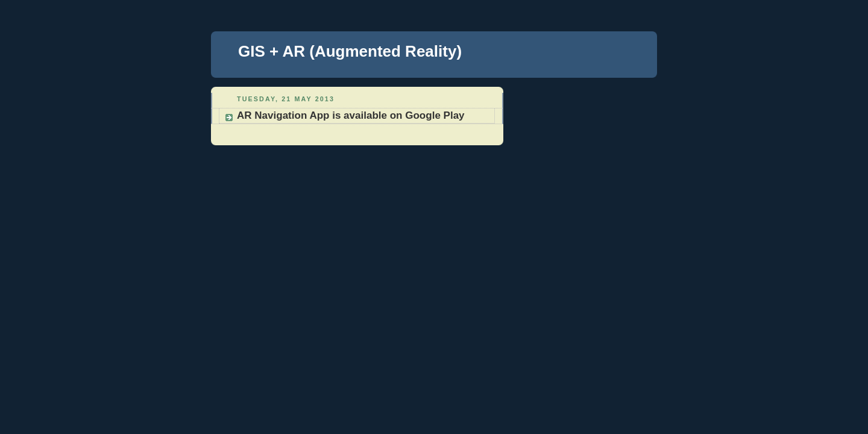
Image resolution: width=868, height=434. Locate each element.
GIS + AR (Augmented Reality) (350, 51)
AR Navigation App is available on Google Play (351, 115)
